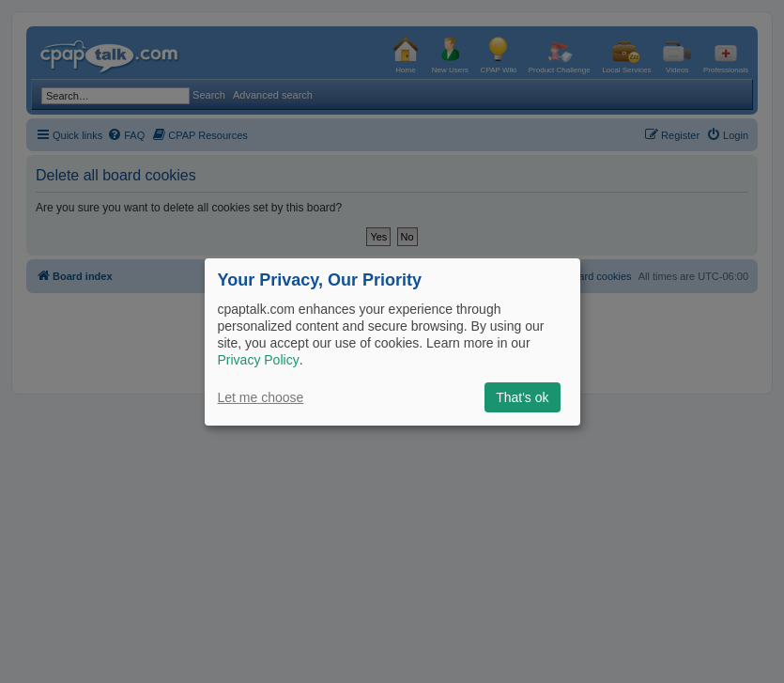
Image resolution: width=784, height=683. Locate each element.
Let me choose (261, 397)
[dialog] (392, 341)
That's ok (522, 397)
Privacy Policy (259, 360)
